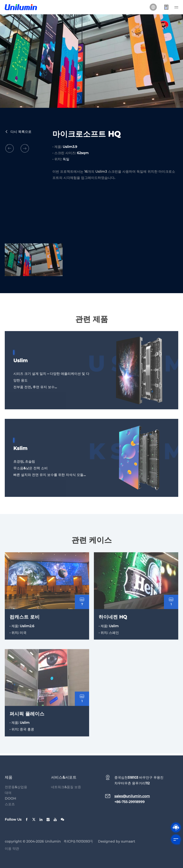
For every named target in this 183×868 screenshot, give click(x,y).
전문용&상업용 (16, 793)
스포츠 (10, 811)
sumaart (128, 848)
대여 (8, 799)
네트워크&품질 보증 (66, 793)
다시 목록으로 (18, 132)
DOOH (10, 805)
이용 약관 (12, 855)
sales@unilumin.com (132, 802)
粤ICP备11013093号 (78, 848)
